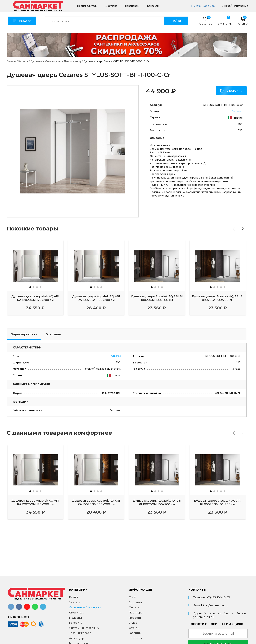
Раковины (76, 623)
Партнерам (132, 6)
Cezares (237, 111)
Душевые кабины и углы (85, 607)
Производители (87, 6)
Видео (133, 623)
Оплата (134, 607)
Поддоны (75, 618)
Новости (135, 618)
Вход (227, 6)
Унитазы (75, 602)
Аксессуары (78, 638)
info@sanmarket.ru (216, 605)
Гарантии (135, 633)
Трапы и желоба (80, 633)
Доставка (111, 6)
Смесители (77, 612)
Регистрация (240, 6)
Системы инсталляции (84, 628)
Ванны (73, 597)
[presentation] (234, 229)
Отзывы (134, 628)
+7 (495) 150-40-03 (203, 6)
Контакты (153, 6)
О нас (133, 597)
